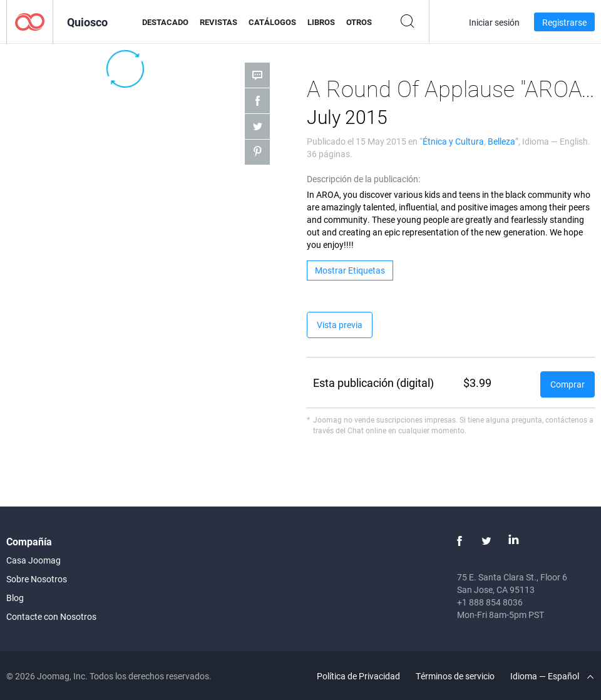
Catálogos (272, 22)
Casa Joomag (33, 560)
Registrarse (564, 22)
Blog (15, 598)
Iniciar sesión (494, 22)
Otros (359, 22)
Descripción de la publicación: (363, 179)
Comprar (568, 384)
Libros (321, 22)
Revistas (218, 22)
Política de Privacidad (358, 676)
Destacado (165, 22)
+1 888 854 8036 (490, 602)
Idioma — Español (552, 676)
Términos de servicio (455, 676)
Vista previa (340, 325)
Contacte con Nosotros (51, 616)
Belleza (501, 141)
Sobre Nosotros (37, 579)
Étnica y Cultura (453, 141)
